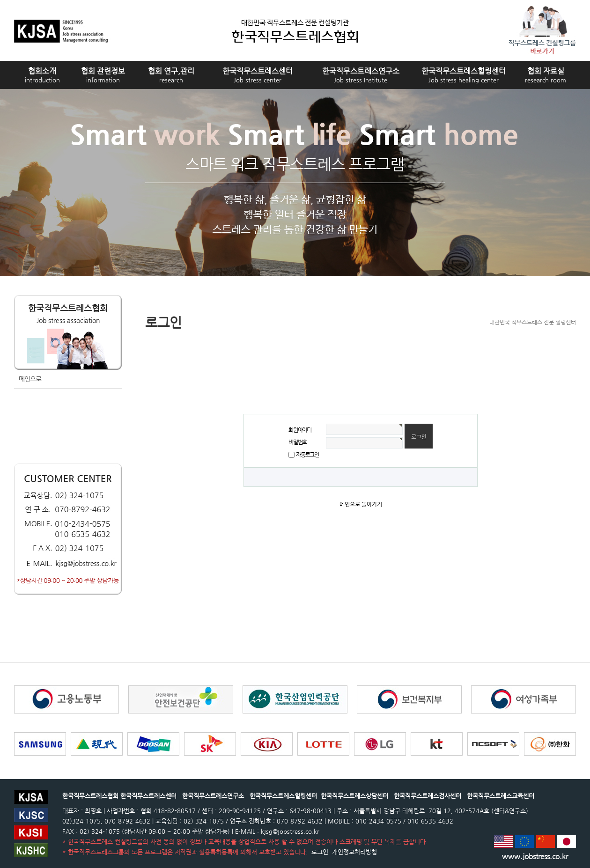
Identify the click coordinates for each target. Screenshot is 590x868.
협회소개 (42, 75)
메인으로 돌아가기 (361, 504)
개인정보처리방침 (354, 852)
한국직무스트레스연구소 (361, 75)
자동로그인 (307, 455)
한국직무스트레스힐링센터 (464, 75)
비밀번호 (298, 442)
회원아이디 (300, 430)
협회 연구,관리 (171, 75)
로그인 (319, 852)
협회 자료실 (546, 75)
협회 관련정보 (103, 75)
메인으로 (30, 379)
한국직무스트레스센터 (258, 75)
